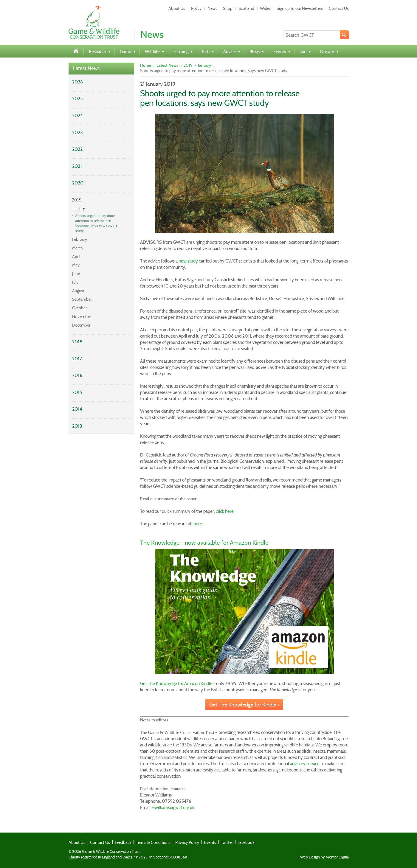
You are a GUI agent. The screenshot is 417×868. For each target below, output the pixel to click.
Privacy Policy (187, 842)
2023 (77, 132)
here (198, 524)
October (79, 308)
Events (210, 842)
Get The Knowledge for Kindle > (244, 705)
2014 (77, 409)
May (76, 265)
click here (225, 511)
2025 (77, 98)
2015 (77, 392)
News (212, 8)
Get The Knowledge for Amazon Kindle (176, 684)
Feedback (123, 842)
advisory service (305, 764)
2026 (77, 82)
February (80, 239)
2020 (78, 183)
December (81, 325)
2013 (77, 426)
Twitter (227, 842)
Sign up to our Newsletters (300, 8)
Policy (196, 8)
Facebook (246, 842)
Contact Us (339, 8)
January (79, 209)
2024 (77, 115)
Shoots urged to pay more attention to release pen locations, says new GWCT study (97, 223)
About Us (177, 8)
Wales (265, 8)
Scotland (246, 8)
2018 (77, 342)
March (77, 248)
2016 (77, 375)
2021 (77, 166)
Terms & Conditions (153, 842)
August (78, 291)
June (76, 274)
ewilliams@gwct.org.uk (173, 808)
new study (188, 261)
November (82, 316)
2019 (77, 200)
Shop (228, 8)
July (75, 282)
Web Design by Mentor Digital (324, 857)
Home (146, 65)
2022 (77, 149)
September (82, 299)
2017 (77, 359)
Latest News (86, 68)
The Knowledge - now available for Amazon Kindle (204, 543)
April (76, 257)
